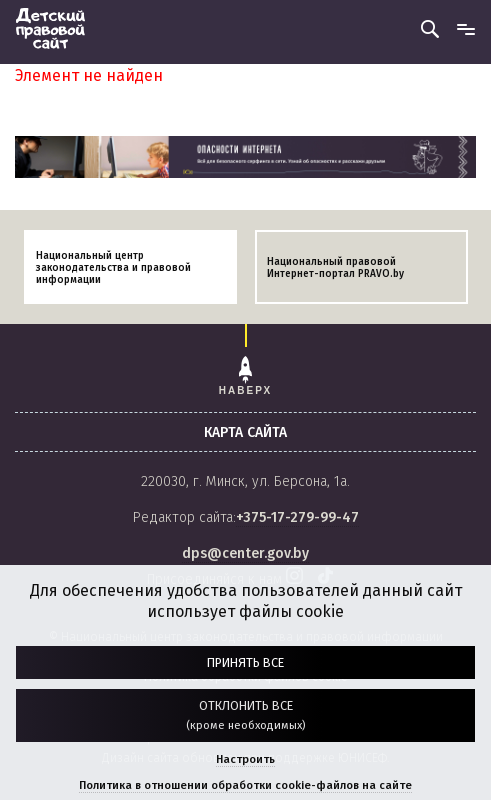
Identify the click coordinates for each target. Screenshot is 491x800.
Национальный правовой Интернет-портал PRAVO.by (335, 268)
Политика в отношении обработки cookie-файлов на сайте (245, 785)
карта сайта (245, 432)
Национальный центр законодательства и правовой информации (113, 268)
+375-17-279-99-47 (297, 517)
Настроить (245, 759)
